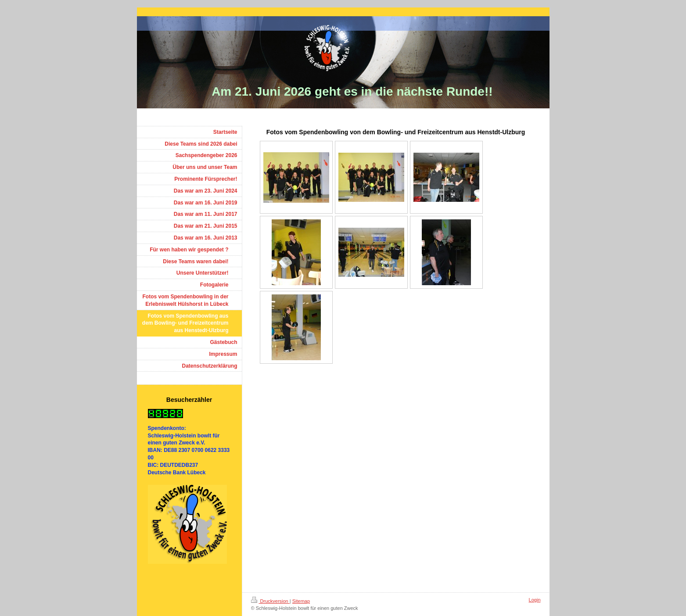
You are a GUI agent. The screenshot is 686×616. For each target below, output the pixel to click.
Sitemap (301, 601)
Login (535, 600)
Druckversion (270, 601)
